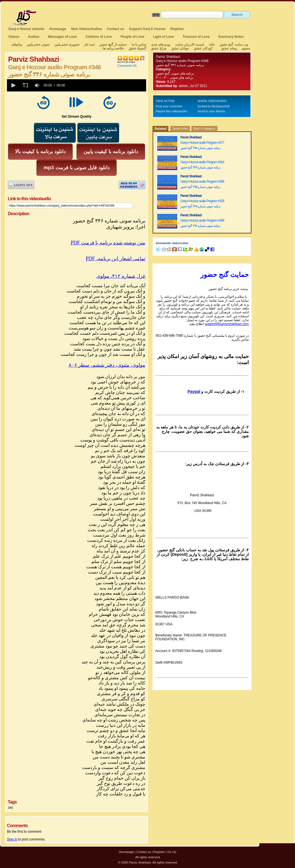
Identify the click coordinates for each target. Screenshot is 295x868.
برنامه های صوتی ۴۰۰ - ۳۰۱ (174, 78)
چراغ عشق (158, 48)
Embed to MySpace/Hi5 (214, 106)
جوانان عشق (180, 48)
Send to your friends (211, 111)
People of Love (132, 37)
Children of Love (99, 37)
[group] (38, 85)
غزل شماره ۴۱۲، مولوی (121, 276)
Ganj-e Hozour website (26, 29)
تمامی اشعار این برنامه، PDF (115, 259)
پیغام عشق (229, 48)
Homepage (58, 29)
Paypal (194, 391)
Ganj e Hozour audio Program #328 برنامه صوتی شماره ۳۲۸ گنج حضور (202, 204)
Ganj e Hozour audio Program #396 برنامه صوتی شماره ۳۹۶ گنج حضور (202, 223)
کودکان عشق (203, 48)
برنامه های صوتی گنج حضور (175, 73)
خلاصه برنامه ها (113, 48)
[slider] (107, 85)
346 (10, 808)
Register (177, 29)
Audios (34, 37)
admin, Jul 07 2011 (193, 86)
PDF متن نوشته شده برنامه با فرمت (108, 243)
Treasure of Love (196, 37)
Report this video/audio (172, 111)
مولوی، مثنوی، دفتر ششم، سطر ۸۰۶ (107, 365)
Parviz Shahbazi (168, 57)
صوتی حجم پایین (37, 44)
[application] (77, 85)
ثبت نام (89, 44)
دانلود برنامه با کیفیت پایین (111, 152)
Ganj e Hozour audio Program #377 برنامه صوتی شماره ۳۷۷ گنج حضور (202, 145)
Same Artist (180, 128)
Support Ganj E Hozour (147, 29)
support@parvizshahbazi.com (227, 324)
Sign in (12, 839)
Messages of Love (62, 37)
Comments (125, 66)
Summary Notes (231, 37)
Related (160, 129)
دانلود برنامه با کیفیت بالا (40, 152)
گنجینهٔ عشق (137, 48)
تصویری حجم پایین (66, 44)
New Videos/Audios (86, 29)
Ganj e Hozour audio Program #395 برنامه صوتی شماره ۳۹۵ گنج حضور (202, 184)
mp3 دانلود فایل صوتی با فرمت (76, 168)
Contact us (115, 29)
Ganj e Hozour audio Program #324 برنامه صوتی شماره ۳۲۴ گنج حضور (202, 165)
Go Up (172, 852)
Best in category (204, 128)
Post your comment (169, 106)
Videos (14, 37)
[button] (13, 85)
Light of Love (164, 37)
